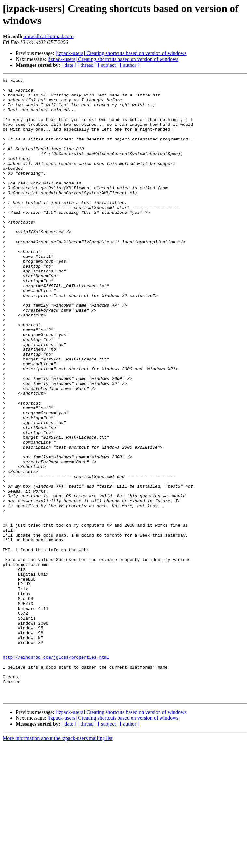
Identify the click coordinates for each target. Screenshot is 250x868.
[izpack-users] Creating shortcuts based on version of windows (121, 53)
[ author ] (130, 65)
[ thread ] (87, 65)
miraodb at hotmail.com (48, 36)
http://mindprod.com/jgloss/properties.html (56, 773)
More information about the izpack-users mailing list (58, 862)
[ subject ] (108, 65)
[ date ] (69, 65)
